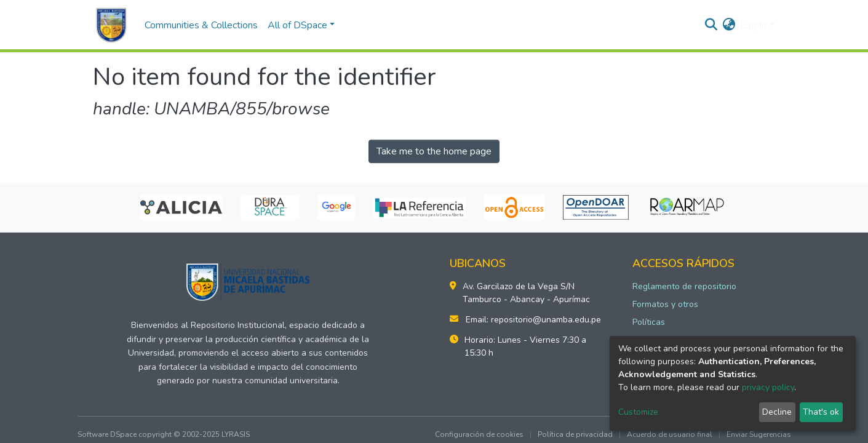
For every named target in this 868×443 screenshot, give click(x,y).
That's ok (821, 412)
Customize (638, 412)
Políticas (649, 322)
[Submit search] (711, 25)
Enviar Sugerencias (759, 434)
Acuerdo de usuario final (670, 434)
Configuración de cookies (479, 434)
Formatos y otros (665, 304)
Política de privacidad (575, 434)
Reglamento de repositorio (684, 286)
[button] (729, 25)
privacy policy (768, 387)
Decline (777, 412)
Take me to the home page (434, 151)
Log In (753, 25)
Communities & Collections (201, 25)
